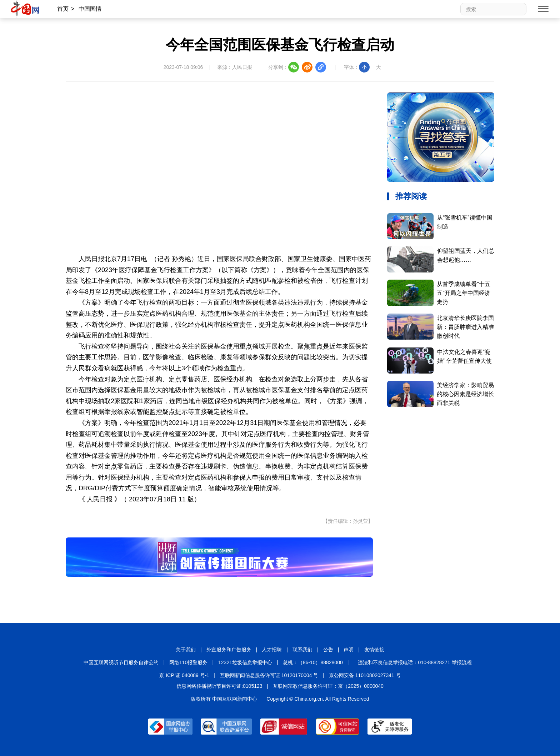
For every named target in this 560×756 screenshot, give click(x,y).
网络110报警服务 (188, 662)
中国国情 (90, 9)
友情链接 (374, 650)
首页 (63, 9)
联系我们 (302, 650)
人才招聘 (272, 650)
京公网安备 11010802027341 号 (365, 675)
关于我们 (186, 650)
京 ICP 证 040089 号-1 (184, 675)
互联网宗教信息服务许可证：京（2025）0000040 (328, 686)
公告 (328, 650)
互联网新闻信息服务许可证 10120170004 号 (269, 675)
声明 (349, 650)
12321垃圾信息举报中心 (245, 662)
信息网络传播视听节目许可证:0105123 (219, 686)
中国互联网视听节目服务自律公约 (121, 662)
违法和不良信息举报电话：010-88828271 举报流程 (415, 662)
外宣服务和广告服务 (229, 650)
